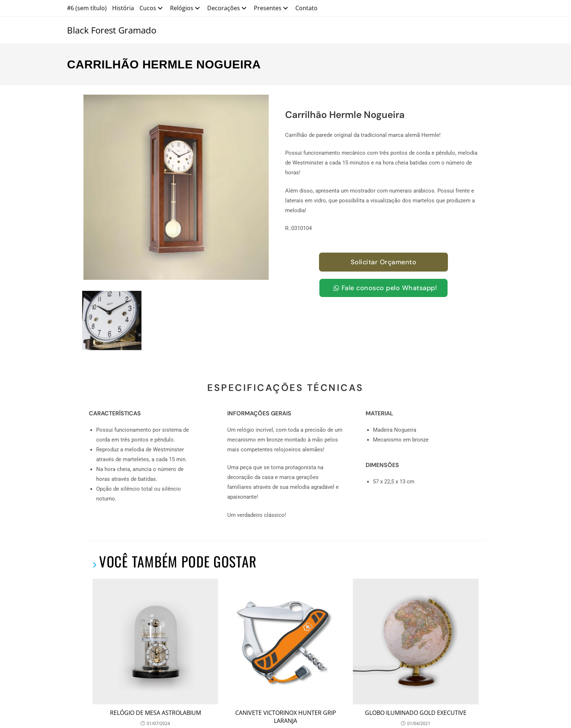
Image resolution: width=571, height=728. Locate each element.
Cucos (152, 8)
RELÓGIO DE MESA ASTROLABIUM (155, 658)
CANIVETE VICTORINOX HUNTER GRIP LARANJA (286, 662)
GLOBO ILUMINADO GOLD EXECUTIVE (416, 658)
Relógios (186, 8)
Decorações (228, 8)
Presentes (272, 8)
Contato (306, 8)
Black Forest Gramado (112, 30)
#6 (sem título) (87, 8)
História (123, 8)
